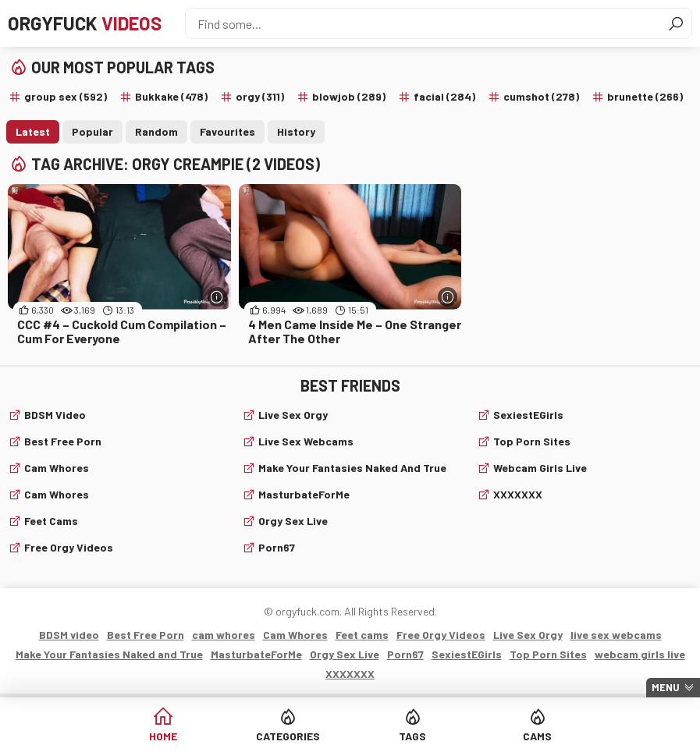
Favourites (227, 131)
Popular (92, 131)
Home (163, 736)
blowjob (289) (349, 96)
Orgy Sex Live (293, 521)
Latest (33, 131)
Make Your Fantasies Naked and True (352, 468)
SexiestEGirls (528, 415)
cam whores (57, 468)
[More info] (217, 297)
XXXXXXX (518, 494)
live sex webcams (306, 441)
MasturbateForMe (304, 494)
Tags (412, 736)
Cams (537, 736)
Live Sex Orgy (293, 415)
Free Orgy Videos (69, 547)
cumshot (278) (541, 96)
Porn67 (277, 547)
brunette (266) (645, 96)
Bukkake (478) (171, 96)
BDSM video (55, 415)
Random (156, 131)
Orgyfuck (85, 23)
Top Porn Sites (532, 441)
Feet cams (51, 521)
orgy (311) (260, 96)
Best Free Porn (63, 441)
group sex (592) (66, 96)
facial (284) (444, 96)
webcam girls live (540, 468)
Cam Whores (57, 494)
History (296, 131)
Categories (288, 736)
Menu (666, 687)
